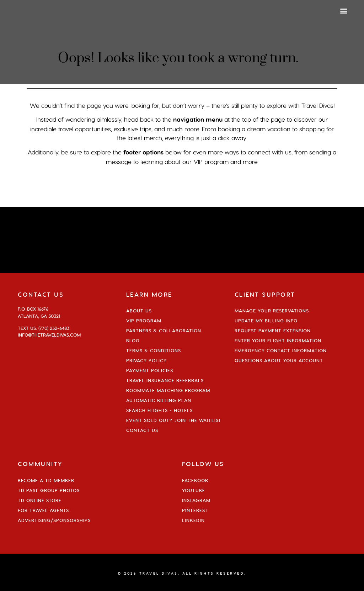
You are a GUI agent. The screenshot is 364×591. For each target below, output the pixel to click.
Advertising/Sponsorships (54, 520)
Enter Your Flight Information (278, 341)
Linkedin (193, 520)
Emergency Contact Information (281, 350)
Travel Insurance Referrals (165, 380)
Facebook (195, 480)
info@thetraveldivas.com (49, 335)
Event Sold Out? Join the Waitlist (174, 420)
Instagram (196, 500)
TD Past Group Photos (49, 490)
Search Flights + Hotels (159, 410)
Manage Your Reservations (272, 311)
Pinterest (195, 510)
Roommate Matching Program (168, 390)
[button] (344, 10)
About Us (139, 311)
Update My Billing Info (266, 321)
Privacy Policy (146, 360)
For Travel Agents (43, 510)
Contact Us (142, 430)
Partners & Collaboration (164, 331)
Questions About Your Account (279, 360)
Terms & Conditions (154, 350)
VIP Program (144, 321)
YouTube (194, 490)
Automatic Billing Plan (159, 400)
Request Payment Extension (273, 331)
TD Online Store (40, 500)
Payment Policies (150, 370)
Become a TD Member (46, 480)
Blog (133, 341)
